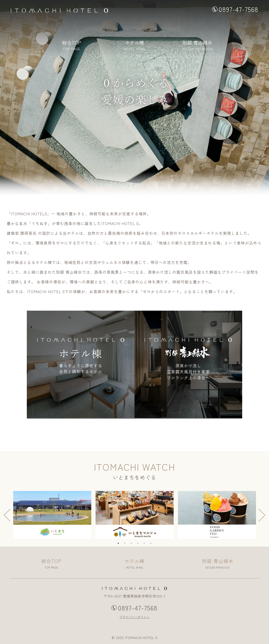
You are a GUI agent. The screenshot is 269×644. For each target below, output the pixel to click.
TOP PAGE (71, 47)
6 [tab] (153, 545)
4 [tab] (140, 545)
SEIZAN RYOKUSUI (198, 47)
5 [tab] (146, 545)
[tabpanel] (52, 515)
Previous (8, 515)
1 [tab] (120, 545)
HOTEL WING (134, 47)
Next (261, 515)
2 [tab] (127, 545)
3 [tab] (133, 545)
